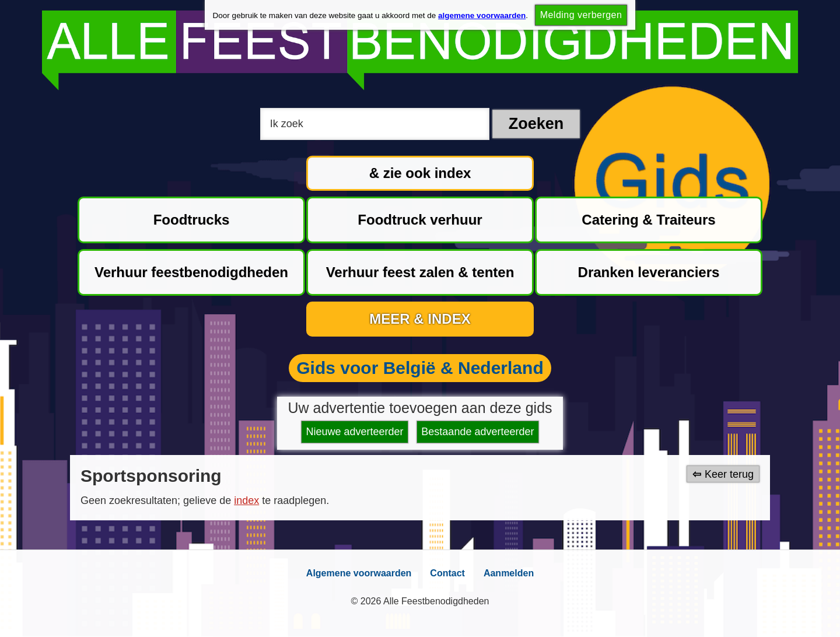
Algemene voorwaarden (359, 573)
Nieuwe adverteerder (355, 432)
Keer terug (729, 474)
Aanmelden (509, 573)
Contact (447, 573)
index (246, 501)
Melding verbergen (581, 15)
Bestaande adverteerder (477, 432)
